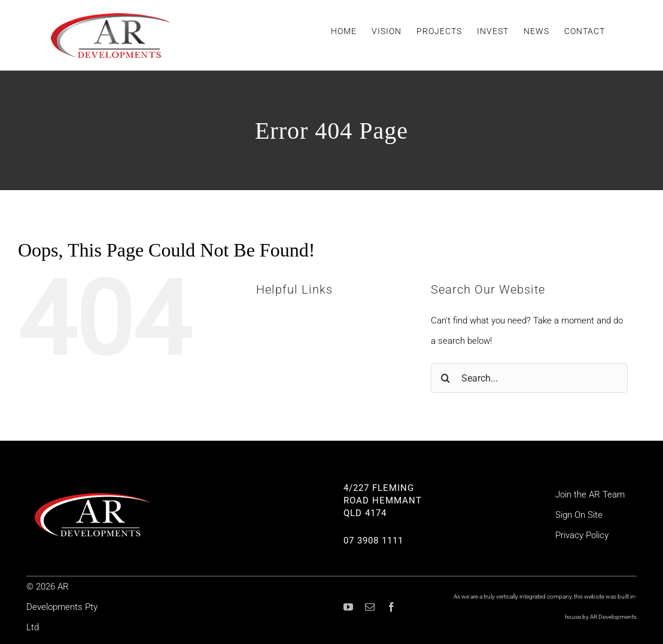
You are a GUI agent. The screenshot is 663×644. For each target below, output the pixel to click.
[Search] (446, 378)
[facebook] (391, 607)
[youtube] (348, 607)
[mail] (370, 607)
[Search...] (529, 378)
